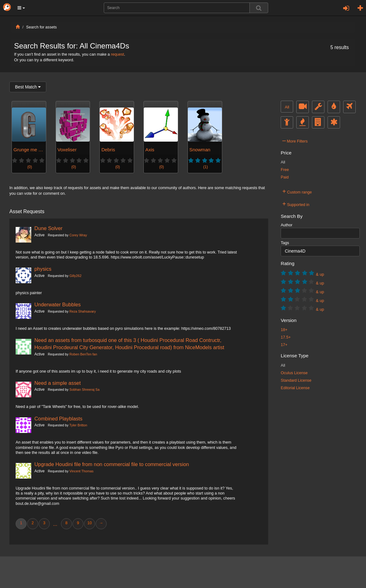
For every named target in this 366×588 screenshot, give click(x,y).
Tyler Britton (78, 425)
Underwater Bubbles (58, 304)
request (118, 54)
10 (89, 523)
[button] (21, 8)
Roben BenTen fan (83, 354)
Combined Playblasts (58, 419)
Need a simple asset (58, 383)
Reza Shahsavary (83, 311)
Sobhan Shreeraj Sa (84, 389)
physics (43, 269)
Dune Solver (48, 228)
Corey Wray (78, 235)
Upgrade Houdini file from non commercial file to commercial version (112, 464)
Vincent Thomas (81, 471)
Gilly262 (75, 276)
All (287, 107)
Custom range (297, 191)
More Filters (295, 140)
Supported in (296, 204)
